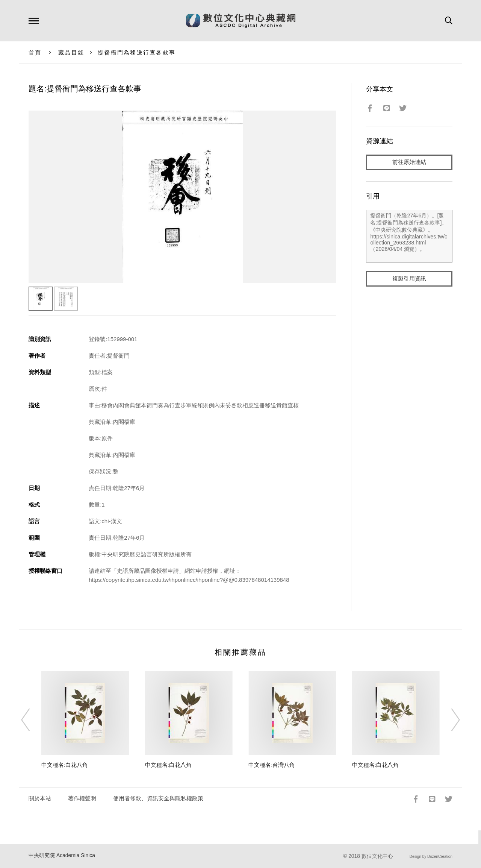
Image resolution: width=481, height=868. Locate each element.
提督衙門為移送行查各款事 (137, 52)
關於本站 (40, 798)
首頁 (35, 52)
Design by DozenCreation (431, 857)
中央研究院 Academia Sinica (62, 855)
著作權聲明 (82, 798)
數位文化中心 (377, 856)
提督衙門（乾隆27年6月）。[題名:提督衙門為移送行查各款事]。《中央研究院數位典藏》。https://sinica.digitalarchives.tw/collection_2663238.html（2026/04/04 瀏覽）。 (409, 237)
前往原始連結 (409, 162)
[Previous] (32, 720)
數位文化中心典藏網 (241, 21)
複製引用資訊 (409, 279)
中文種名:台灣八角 (272, 765)
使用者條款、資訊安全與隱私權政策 (158, 798)
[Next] (449, 720)
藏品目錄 (71, 52)
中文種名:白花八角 (65, 765)
